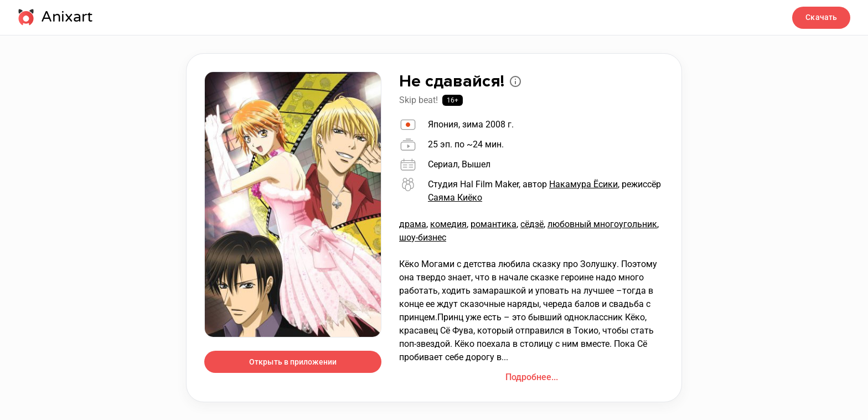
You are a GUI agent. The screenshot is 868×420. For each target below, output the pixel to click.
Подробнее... (532, 377)
